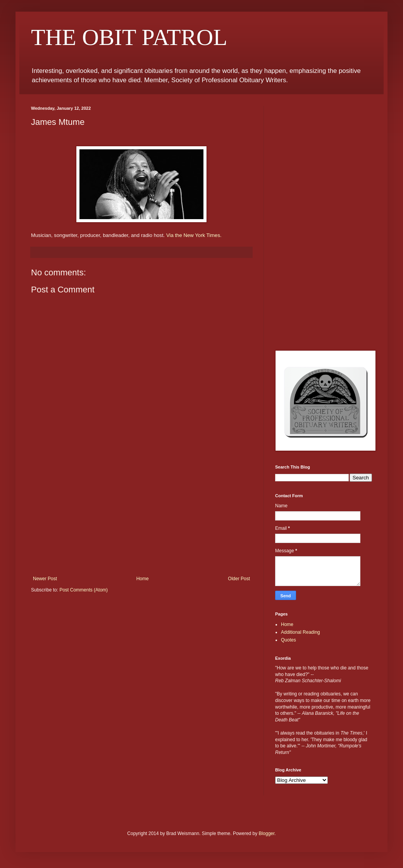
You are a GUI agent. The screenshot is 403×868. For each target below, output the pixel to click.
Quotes (288, 640)
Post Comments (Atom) (84, 590)
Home (143, 579)
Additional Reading (301, 632)
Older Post (239, 579)
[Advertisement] (141, 518)
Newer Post (45, 579)
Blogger (267, 833)
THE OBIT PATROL (129, 37)
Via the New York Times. (194, 235)
